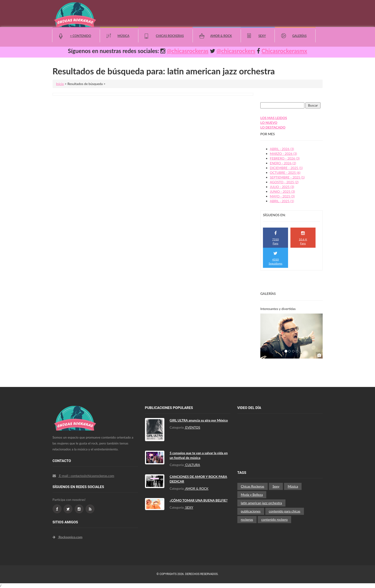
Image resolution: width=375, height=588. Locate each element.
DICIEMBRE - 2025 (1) (286, 168)
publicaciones (251, 511)
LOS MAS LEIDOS (274, 118)
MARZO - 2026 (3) (283, 154)
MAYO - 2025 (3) (282, 196)
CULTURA (192, 465)
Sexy (262, 36)
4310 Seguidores (276, 258)
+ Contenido (81, 36)
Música (123, 36)
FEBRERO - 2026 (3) (285, 158)
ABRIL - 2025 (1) (282, 201)
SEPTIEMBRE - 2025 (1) (287, 177)
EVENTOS (192, 427)
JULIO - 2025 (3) (282, 187)
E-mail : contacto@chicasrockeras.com (84, 476)
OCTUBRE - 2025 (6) (285, 173)
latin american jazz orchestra (262, 503)
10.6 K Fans (303, 238)
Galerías (300, 36)
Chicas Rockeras (170, 36)
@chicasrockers (236, 51)
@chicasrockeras (188, 51)
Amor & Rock (221, 36)
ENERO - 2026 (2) (283, 163)
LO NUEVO (269, 123)
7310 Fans (276, 238)
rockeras (247, 519)
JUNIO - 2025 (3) (282, 191)
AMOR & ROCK (197, 488)
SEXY (189, 507)
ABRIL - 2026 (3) (282, 149)
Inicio (60, 84)
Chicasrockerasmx (284, 51)
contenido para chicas (285, 511)
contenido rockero (274, 519)
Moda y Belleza (252, 495)
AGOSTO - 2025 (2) (284, 182)
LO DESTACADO (273, 127)
